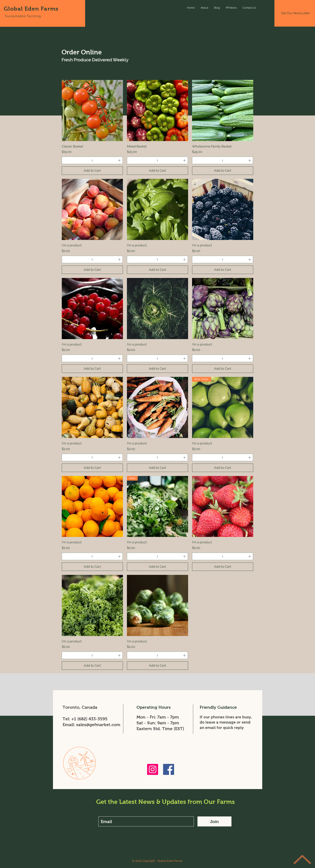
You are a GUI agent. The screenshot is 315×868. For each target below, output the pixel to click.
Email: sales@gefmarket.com (91, 725)
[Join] (214, 821)
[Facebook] (169, 769)
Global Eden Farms (31, 9)
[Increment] (120, 160)
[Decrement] (65, 160)
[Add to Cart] (92, 171)
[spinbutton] (92, 160)
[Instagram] (153, 769)
